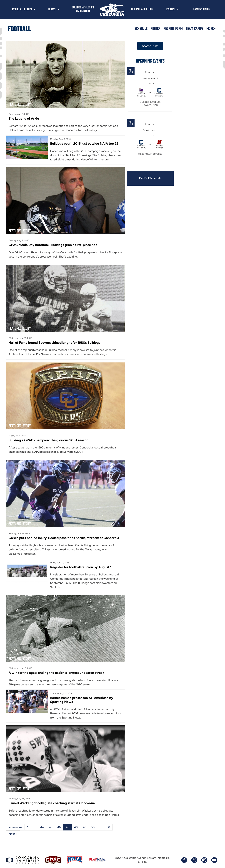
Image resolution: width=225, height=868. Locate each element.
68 (108, 819)
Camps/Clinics (201, 9)
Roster (156, 28)
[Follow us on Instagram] (204, 853)
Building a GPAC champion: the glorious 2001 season (49, 436)
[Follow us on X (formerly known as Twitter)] (194, 853)
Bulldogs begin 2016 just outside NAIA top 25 (84, 142)
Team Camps (195, 28)
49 (84, 819)
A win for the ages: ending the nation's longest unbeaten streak (56, 666)
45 (51, 819)
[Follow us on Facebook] (184, 853)
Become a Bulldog (142, 9)
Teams (52, 9)
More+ (211, 28)
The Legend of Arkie (24, 117)
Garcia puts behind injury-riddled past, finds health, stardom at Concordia (64, 532)
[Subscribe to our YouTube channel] (214, 853)
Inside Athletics (22, 9)
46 (59, 819)
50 (93, 819)
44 (42, 819)
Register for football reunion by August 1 (80, 562)
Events (170, 9)
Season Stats (148, 46)
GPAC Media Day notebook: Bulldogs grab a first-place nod (53, 243)
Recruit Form (173, 28)
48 (76, 819)
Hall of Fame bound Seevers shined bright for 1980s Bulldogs (55, 339)
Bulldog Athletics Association (83, 9)
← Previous (15, 819)
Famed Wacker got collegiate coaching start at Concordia (52, 795)
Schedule (141, 28)
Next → (13, 826)
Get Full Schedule (148, 178)
